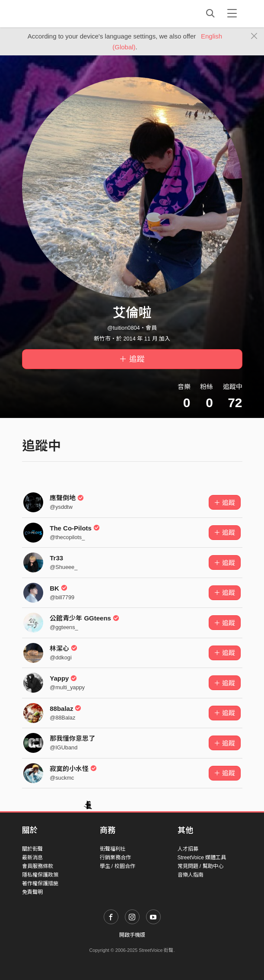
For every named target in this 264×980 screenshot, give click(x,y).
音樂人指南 (191, 875)
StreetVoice (58, 13)
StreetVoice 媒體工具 (202, 858)
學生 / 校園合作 (118, 866)
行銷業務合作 (115, 858)
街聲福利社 (113, 849)
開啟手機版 (132, 935)
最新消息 (32, 858)
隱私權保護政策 (40, 875)
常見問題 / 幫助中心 (200, 866)
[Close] (254, 36)
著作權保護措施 (40, 884)
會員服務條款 (38, 866)
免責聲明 (32, 892)
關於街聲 (32, 849)
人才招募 (188, 849)
